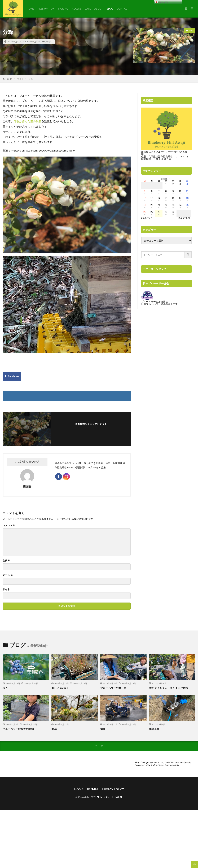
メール (8, 575)
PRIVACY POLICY (113, 789)
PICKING (63, 9)
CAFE (88, 9)
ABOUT (99, 9)
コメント (9, 525)
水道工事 (154, 729)
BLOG (110, 9)
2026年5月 (184, 218)
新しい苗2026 (60, 688)
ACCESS (76, 9)
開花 (54, 729)
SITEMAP (92, 789)
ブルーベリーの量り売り (115, 688)
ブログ (48, 42)
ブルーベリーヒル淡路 (110, 797)
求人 (5, 688)
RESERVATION (46, 9)
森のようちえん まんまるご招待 (169, 688)
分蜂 (31, 79)
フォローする (92, 429)
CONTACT (123, 9)
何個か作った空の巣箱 (28, 121)
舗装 (103, 729)
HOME (30, 9)
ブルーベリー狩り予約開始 (18, 729)
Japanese (162, 2)
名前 (6, 560)
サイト (6, 589)
